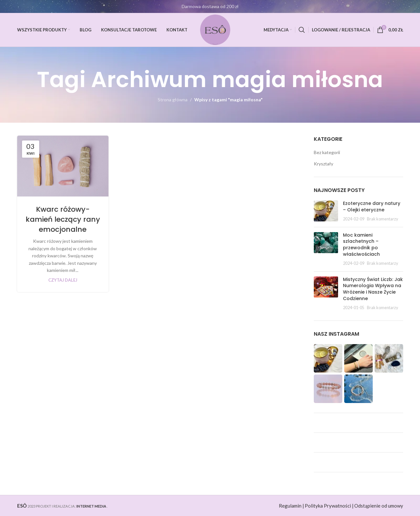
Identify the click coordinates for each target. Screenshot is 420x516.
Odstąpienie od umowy (379, 506)
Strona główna (173, 100)
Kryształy (324, 164)
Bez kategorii (327, 152)
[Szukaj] (302, 30)
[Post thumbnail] (326, 211)
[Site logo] (215, 29)
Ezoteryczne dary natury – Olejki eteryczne (372, 207)
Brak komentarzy (382, 219)
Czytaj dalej (63, 280)
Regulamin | (291, 506)
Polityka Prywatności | (329, 506)
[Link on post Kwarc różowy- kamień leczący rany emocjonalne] (63, 166)
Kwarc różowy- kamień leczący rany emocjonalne (63, 219)
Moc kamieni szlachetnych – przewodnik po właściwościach (361, 245)
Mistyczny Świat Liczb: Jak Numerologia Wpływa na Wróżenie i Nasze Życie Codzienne (373, 289)
